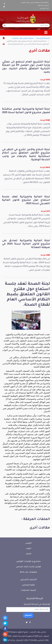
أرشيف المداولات (43, 6)
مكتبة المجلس (28, 585)
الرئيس (28, 543)
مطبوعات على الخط (28, 572)
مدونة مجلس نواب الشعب (23, 38)
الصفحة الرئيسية (43, 38)
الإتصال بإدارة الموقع (13, 641)
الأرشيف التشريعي (28, 580)
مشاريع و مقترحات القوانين (28, 562)
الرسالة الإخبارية (35, 599)
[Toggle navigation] (46, 33)
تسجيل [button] (28, 615)
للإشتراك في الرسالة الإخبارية (37, 604)
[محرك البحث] (26, 25)
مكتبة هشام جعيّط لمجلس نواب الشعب (35, 3)
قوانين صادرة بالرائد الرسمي (28, 567)
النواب (28, 549)
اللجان (28, 554)
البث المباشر (44, 8)
